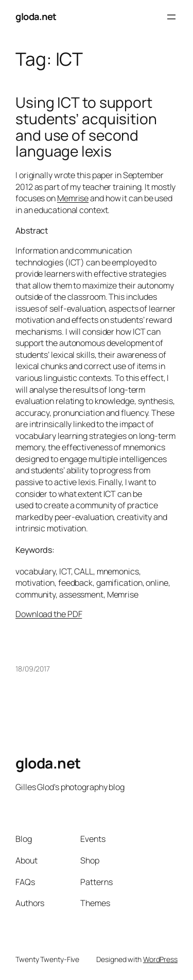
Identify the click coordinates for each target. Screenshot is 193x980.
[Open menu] (171, 17)
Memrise (73, 198)
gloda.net (36, 16)
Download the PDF (49, 614)
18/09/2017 (33, 669)
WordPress (160, 959)
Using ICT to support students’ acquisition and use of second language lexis (86, 127)
